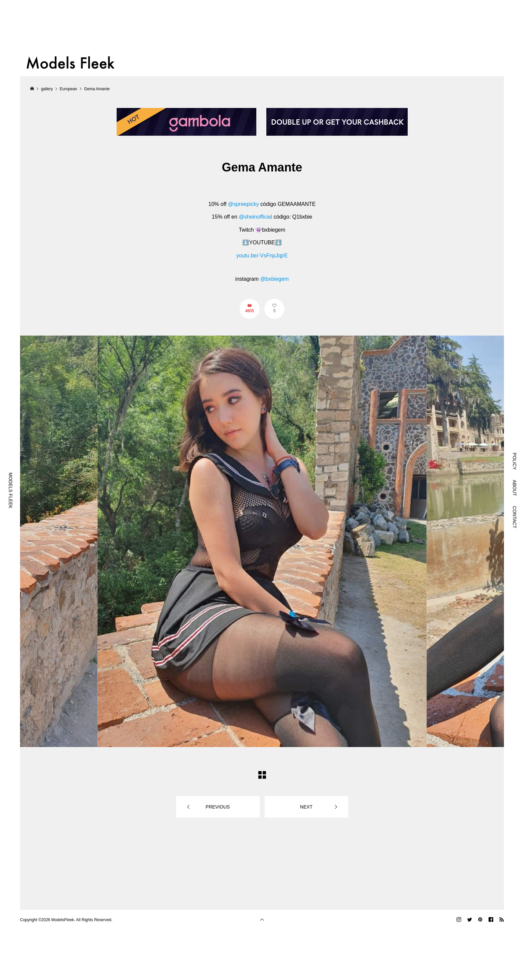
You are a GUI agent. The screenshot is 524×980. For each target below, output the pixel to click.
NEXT (306, 807)
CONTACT (515, 517)
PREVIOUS (218, 807)
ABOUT (515, 488)
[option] (262, 541)
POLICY (515, 461)
